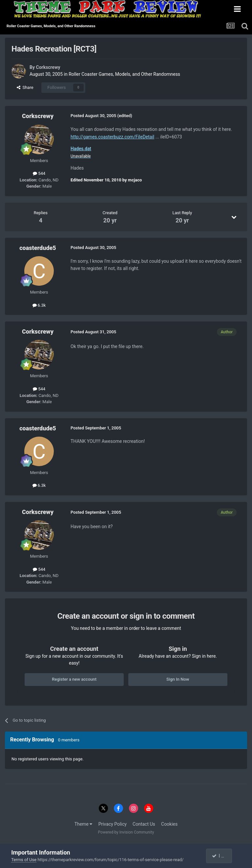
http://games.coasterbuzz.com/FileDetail (112, 137)
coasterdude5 (38, 248)
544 (39, 173)
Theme (84, 824)
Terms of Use (24, 860)
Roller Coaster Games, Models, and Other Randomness (124, 74)
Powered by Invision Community (126, 832)
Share (25, 87)
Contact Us (144, 824)
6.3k (39, 305)
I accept (222, 856)
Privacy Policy (113, 824)
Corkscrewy (48, 67)
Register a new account (74, 679)
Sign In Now (178, 679)
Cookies (169, 824)
